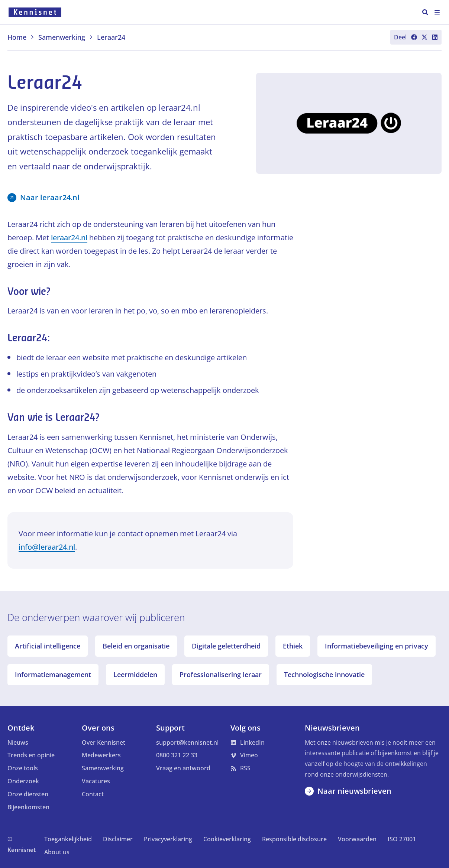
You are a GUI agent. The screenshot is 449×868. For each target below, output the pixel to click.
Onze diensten (28, 794)
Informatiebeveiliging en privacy (377, 646)
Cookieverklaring (227, 839)
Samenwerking (66, 37)
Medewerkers (101, 755)
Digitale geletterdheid (226, 646)
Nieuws (18, 742)
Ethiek (293, 646)
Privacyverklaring (168, 839)
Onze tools (23, 768)
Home (21, 37)
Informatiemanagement (53, 674)
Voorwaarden (357, 839)
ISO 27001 (402, 839)
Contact (93, 794)
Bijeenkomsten (28, 807)
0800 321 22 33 (177, 755)
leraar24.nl (69, 238)
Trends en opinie (31, 755)
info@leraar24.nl (47, 547)
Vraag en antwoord (183, 768)
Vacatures (96, 781)
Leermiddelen (135, 674)
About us (57, 852)
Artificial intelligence (48, 646)
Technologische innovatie (324, 674)
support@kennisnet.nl (187, 742)
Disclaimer (118, 839)
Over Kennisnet (104, 742)
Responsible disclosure (294, 839)
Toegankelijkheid (68, 839)
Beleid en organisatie (136, 646)
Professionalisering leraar (221, 674)
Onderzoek (23, 781)
